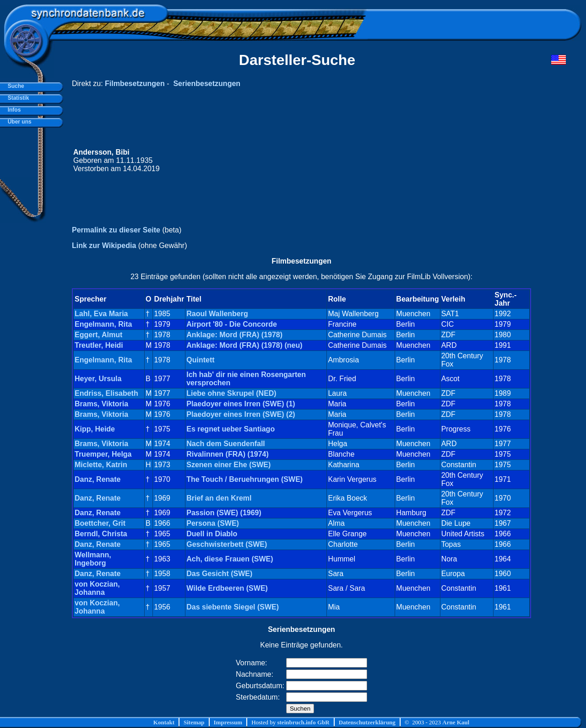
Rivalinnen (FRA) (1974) (228, 454)
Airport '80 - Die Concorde (232, 324)
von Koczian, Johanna (97, 588)
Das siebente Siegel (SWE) (233, 607)
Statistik (17, 98)
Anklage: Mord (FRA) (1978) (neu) (244, 345)
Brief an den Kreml (219, 498)
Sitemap (194, 722)
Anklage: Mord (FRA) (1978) (234, 335)
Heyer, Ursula (98, 379)
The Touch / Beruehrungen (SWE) (244, 479)
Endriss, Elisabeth (106, 393)
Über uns (18, 122)
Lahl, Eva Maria (101, 314)
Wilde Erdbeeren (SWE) (227, 588)
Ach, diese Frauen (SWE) (230, 559)
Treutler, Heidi (99, 345)
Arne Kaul (456, 722)
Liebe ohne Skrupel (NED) (231, 393)
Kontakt (164, 722)
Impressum (228, 722)
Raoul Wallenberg (217, 314)
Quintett (200, 360)
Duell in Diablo (212, 534)
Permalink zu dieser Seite (116, 230)
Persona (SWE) (213, 523)
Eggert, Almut (98, 335)
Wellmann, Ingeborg (93, 559)
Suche (14, 86)
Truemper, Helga (103, 454)
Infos (13, 110)
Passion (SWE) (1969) (224, 513)
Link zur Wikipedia (104, 245)
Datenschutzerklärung (367, 722)
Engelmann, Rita (103, 324)
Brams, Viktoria (101, 404)
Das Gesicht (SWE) (219, 574)
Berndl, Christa (101, 534)
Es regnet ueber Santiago (231, 429)
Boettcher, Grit (100, 523)
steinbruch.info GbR (303, 722)
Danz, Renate (98, 479)
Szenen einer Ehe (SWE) (228, 465)
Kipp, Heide (95, 429)
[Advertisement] (392, 161)
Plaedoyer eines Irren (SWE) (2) (241, 414)
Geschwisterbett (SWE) (227, 544)
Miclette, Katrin (101, 465)
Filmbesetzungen (135, 84)
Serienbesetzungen (207, 84)
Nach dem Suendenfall (226, 444)
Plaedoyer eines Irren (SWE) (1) (241, 404)
